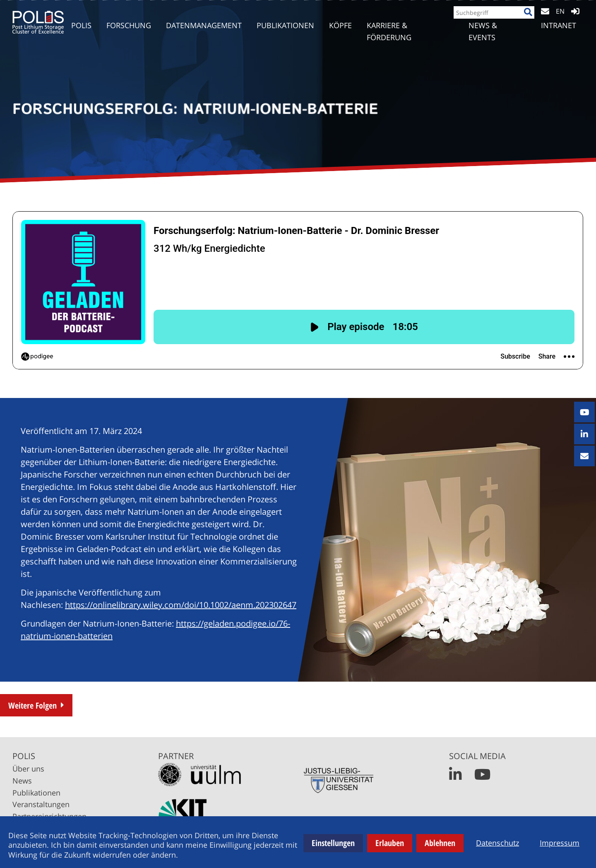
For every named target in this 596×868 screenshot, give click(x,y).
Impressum (560, 843)
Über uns (28, 769)
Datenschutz (497, 843)
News (22, 781)
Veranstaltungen (41, 804)
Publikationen (36, 793)
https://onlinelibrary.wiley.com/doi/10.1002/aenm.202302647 (181, 605)
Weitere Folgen (32, 705)
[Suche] (525, 19)
